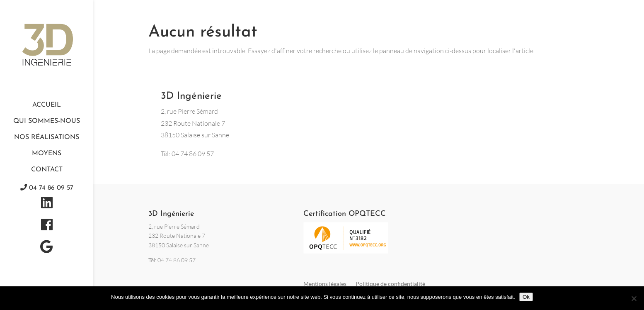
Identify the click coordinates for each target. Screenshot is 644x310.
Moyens (47, 154)
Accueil (47, 105)
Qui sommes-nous (47, 121)
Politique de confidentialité (390, 284)
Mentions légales (325, 284)
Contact (47, 170)
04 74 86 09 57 (47, 188)
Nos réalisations (47, 137)
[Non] (634, 298)
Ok (526, 297)
